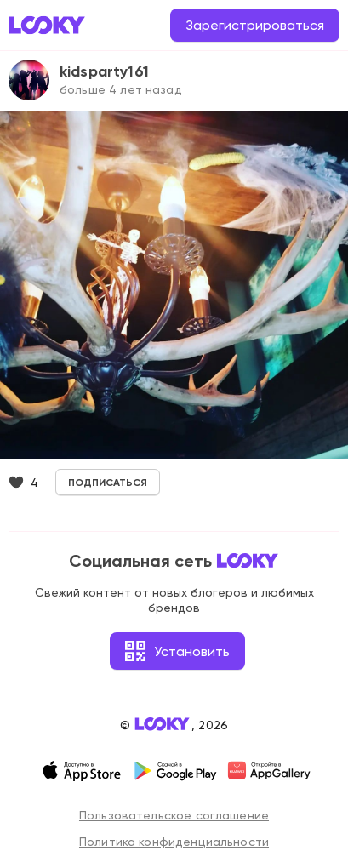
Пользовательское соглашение (174, 815)
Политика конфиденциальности (174, 842)
